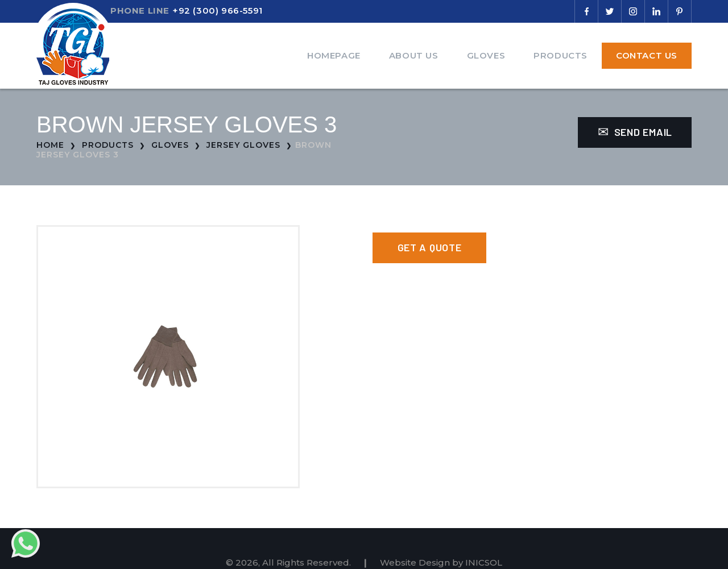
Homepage (334, 55)
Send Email (635, 132)
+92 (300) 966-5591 (218, 11)
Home (50, 145)
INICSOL (484, 562)
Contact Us (647, 55)
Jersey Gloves (243, 145)
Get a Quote (430, 247)
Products (561, 55)
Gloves (486, 55)
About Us (414, 55)
